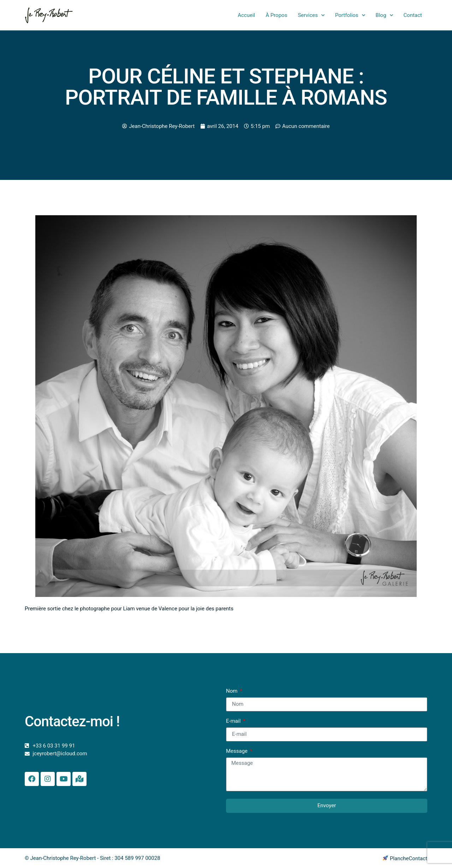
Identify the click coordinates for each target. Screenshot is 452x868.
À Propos (276, 15)
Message (237, 751)
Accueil (246, 15)
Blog (384, 15)
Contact (413, 15)
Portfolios (350, 15)
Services (311, 15)
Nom (232, 691)
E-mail (234, 721)
